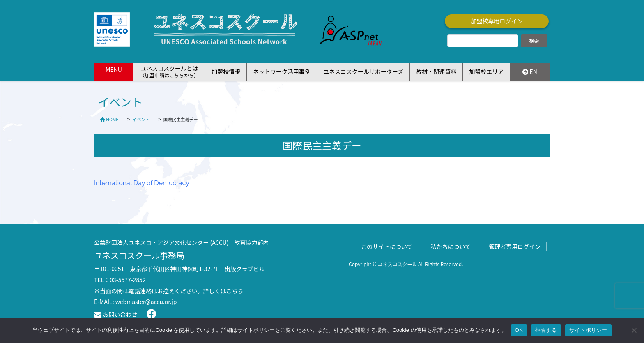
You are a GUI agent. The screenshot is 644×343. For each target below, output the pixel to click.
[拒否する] (634, 330)
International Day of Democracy (142, 183)
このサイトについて (387, 246)
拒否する (546, 330)
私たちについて (451, 246)
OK (519, 330)
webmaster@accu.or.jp (146, 302)
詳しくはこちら (223, 291)
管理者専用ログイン (515, 246)
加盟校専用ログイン (497, 21)
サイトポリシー (588, 330)
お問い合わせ (116, 314)
